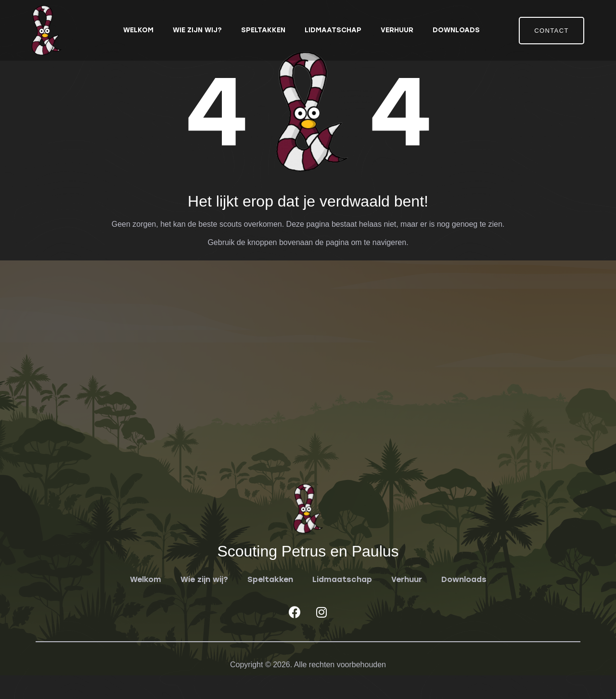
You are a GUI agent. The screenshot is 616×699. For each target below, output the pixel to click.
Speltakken (263, 30)
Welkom (138, 30)
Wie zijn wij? (197, 30)
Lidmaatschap (333, 30)
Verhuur (397, 30)
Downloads (456, 30)
